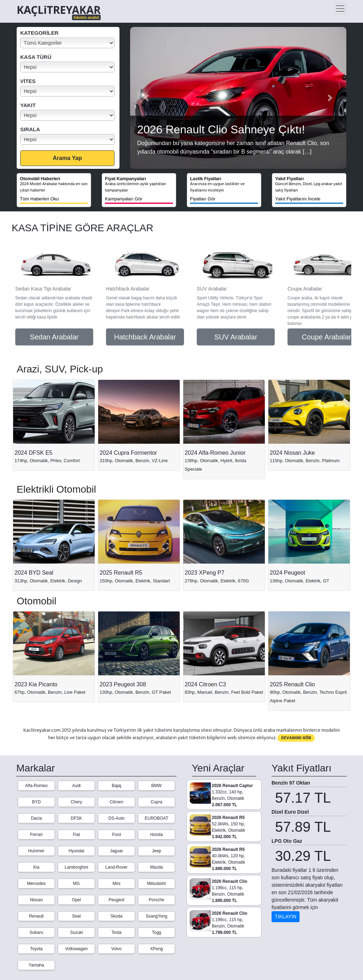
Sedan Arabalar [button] (54, 337)
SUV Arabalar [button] (236, 337)
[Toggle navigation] (340, 9)
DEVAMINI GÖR (296, 738)
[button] (146, 98)
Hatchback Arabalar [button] (145, 337)
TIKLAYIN (286, 917)
